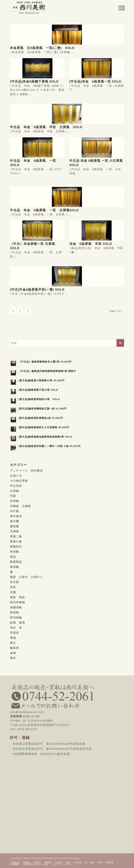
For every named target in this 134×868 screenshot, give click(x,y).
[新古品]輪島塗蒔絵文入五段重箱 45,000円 (44, 427)
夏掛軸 (14, 526)
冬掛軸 (14, 501)
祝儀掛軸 (16, 607)
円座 (13, 496)
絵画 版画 (17, 622)
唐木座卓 (16, 516)
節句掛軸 (16, 617)
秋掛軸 (14, 612)
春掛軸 (14, 567)
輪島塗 (14, 648)
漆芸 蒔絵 (17, 597)
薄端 (13, 638)
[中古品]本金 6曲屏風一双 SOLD (95, 81)
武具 (13, 587)
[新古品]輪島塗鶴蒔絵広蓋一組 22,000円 (42, 409)
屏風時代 (16, 546)
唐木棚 (14, 521)
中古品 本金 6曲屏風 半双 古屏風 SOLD (46, 127)
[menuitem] (119, 8)
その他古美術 (19, 481)
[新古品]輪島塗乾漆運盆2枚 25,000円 (41, 418)
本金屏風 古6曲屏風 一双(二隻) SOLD (42, 48)
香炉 (13, 658)
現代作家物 (17, 602)
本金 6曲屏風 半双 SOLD (91, 244)
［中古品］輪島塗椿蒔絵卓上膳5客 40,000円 (45, 362)
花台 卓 (16, 628)
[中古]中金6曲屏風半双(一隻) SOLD (37, 290)
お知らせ (16, 476)
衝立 (13, 643)
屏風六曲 (16, 541)
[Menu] (119, 8)
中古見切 (16, 486)
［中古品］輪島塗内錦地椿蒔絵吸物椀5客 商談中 (47, 371)
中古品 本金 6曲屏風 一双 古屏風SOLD (44, 210)
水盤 (13, 592)
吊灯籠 (14, 511)
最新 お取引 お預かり (26, 577)
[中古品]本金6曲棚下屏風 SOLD (34, 81)
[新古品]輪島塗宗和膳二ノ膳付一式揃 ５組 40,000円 (50, 446)
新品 (13, 557)
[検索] (67, 343)
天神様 (14, 531)
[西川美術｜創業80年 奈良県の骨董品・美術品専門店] (56, 8)
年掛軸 (14, 552)
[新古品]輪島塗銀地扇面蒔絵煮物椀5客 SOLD (45, 437)
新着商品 (16, 562)
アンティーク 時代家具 (26, 470)
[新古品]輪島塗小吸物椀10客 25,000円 (41, 380)
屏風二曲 (16, 536)
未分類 (14, 582)
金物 (13, 653)
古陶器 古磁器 (20, 506)
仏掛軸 (14, 491)
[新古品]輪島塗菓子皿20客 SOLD (38, 390)
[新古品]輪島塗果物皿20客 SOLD (39, 399)
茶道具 (14, 633)
